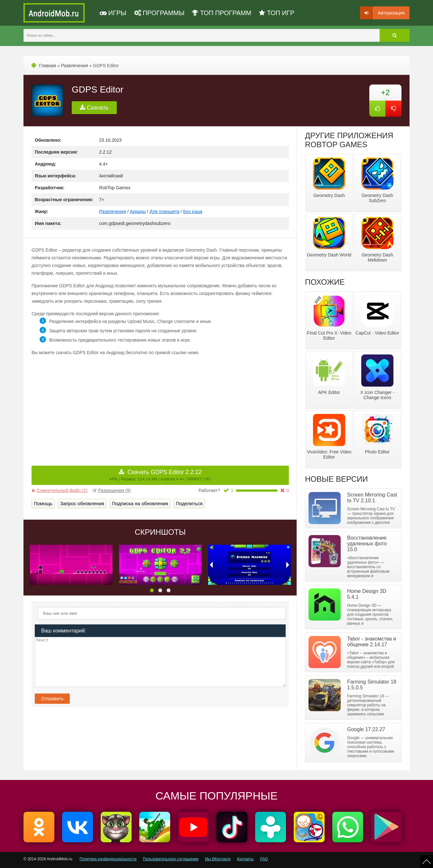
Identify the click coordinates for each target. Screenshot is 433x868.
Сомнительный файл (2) (60, 490)
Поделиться (189, 503)
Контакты (245, 859)
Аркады (138, 211)
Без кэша (193, 211)
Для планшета (165, 211)
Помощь (43, 503)
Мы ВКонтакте (218, 859)
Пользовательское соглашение (171, 859)
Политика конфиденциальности (108, 859)
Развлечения (75, 66)
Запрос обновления (82, 503)
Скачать (94, 108)
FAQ (264, 859)
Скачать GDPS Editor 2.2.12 (160, 475)
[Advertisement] (96, 406)
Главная (47, 66)
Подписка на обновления (140, 503)
